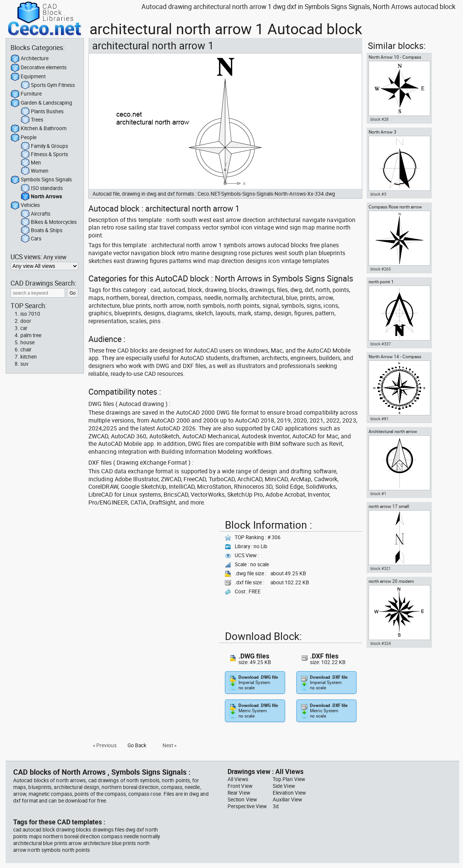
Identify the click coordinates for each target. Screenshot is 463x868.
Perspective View (247, 806)
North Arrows (41, 197)
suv (24, 364)
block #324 (381, 643)
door (26, 321)
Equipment (28, 77)
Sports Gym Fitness (48, 85)
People (24, 138)
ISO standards (42, 188)
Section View (242, 800)
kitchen (29, 357)
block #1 (378, 494)
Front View (240, 786)
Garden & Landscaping (41, 103)
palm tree (31, 335)
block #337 (381, 344)
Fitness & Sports (44, 155)
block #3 (378, 194)
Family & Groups (44, 146)
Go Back (137, 745)
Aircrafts (36, 214)
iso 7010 (30, 314)
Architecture (30, 59)
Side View (284, 786)
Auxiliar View (287, 800)
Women (35, 171)
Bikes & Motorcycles (49, 222)
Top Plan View (289, 779)
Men (31, 163)
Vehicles (25, 205)
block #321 (381, 569)
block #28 (380, 119)
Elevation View (289, 793)
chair (26, 350)
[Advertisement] (152, 569)
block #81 (380, 419)
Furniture (26, 94)
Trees (32, 120)
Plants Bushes (42, 112)
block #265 (381, 269)
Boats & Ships (42, 231)
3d (276, 806)
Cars (31, 239)
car (24, 328)
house (27, 342)
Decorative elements (39, 68)
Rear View (239, 793)
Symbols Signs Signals (41, 180)
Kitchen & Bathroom (39, 129)
